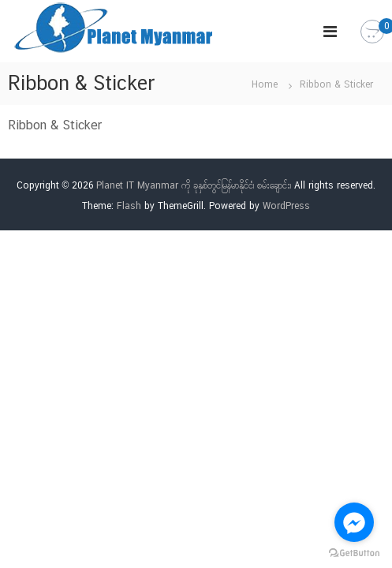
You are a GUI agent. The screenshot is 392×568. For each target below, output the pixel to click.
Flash (129, 206)
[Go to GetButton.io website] (354, 552)
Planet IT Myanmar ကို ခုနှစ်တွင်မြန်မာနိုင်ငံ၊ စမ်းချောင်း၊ (194, 185)
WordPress (286, 206)
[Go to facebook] (354, 522)
